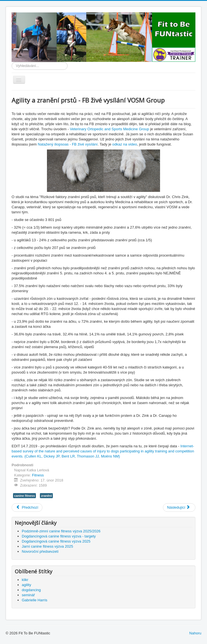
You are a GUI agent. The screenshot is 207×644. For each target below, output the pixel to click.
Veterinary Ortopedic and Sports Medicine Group (109, 129)
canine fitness (24, 496)
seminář (28, 595)
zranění (46, 496)
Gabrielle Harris (34, 600)
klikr (25, 580)
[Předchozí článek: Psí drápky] (27, 508)
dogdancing (31, 590)
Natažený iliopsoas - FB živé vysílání (68, 144)
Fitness (38, 475)
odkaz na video (125, 144)
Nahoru (195, 633)
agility (26, 585)
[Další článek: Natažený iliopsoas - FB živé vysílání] (179, 508)
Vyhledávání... (12, 62)
